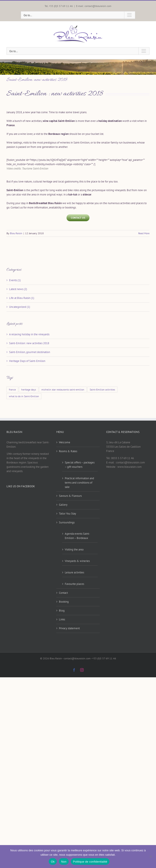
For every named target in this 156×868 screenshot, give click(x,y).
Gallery (63, 505)
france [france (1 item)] (12, 390)
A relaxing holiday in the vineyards (29, 334)
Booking (64, 602)
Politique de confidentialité (90, 862)
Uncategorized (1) (20, 307)
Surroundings (67, 522)
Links (62, 619)
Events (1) (15, 280)
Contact (63, 593)
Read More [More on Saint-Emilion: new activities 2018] (144, 233)
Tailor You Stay (67, 514)
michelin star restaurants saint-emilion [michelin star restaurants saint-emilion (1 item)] (63, 390)
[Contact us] (78, 218)
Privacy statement (69, 628)
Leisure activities (74, 572)
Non (64, 862)
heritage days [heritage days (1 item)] (29, 390)
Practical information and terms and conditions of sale (79, 483)
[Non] (151, 857)
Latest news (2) (18, 289)
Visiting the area (74, 549)
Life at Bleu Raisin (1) (22, 298)
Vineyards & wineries (77, 561)
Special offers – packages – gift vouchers (80, 465)
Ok (53, 862)
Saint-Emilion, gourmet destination (30, 352)
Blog (62, 611)
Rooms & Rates (68, 451)
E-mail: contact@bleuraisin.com (94, 6)
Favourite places (74, 584)
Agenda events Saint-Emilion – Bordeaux (77, 536)
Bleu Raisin (16, 233)
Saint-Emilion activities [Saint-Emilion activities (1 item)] (102, 390)
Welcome (65, 442)
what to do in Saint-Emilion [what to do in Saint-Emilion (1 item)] (24, 396)
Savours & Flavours (70, 496)
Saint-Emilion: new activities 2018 (37, 80)
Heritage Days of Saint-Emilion (27, 361)
